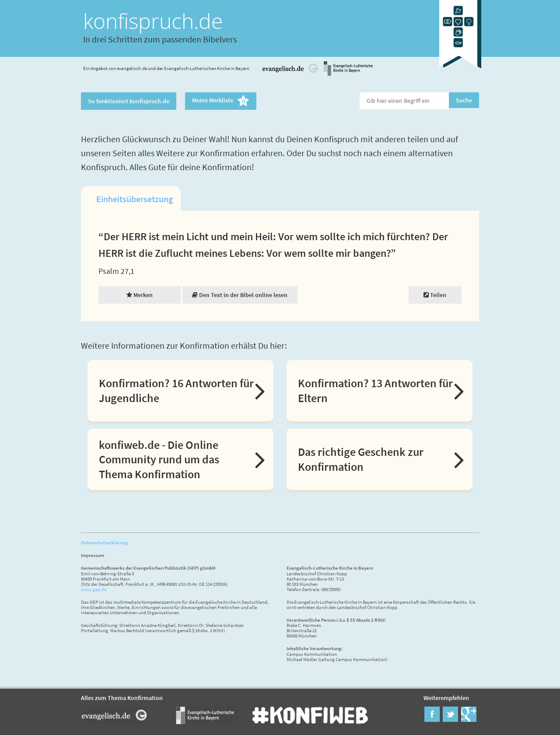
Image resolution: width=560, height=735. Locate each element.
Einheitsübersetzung (135, 199)
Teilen (435, 295)
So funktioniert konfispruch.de (129, 101)
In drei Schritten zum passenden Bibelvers (160, 39)
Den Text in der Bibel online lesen (240, 295)
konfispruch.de (153, 21)
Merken (140, 295)
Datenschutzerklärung (104, 542)
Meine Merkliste (221, 101)
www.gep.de (94, 589)
